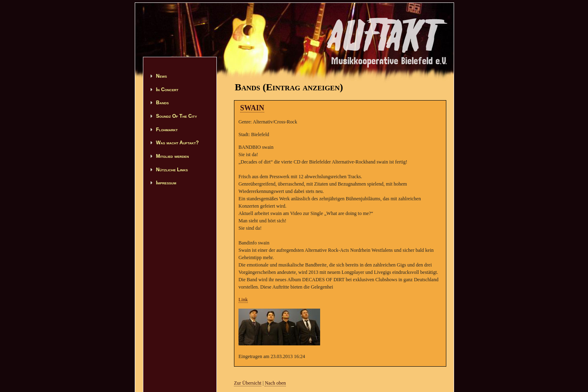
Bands (162, 103)
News (161, 76)
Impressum (166, 183)
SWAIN (252, 108)
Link (243, 300)
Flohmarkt (167, 130)
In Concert (167, 90)
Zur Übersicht (248, 383)
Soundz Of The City (176, 116)
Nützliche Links (172, 170)
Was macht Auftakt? (177, 143)
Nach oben (275, 383)
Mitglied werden (172, 156)
